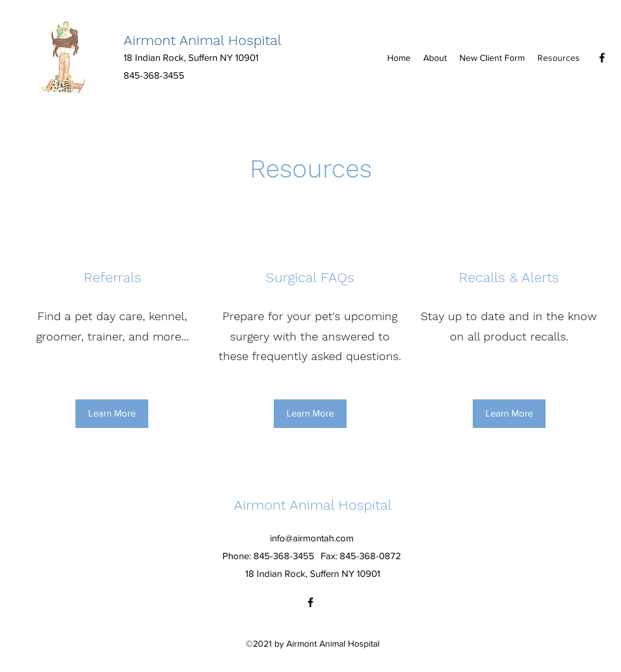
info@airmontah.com (312, 538)
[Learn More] (112, 414)
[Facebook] (602, 58)
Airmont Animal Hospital (202, 40)
